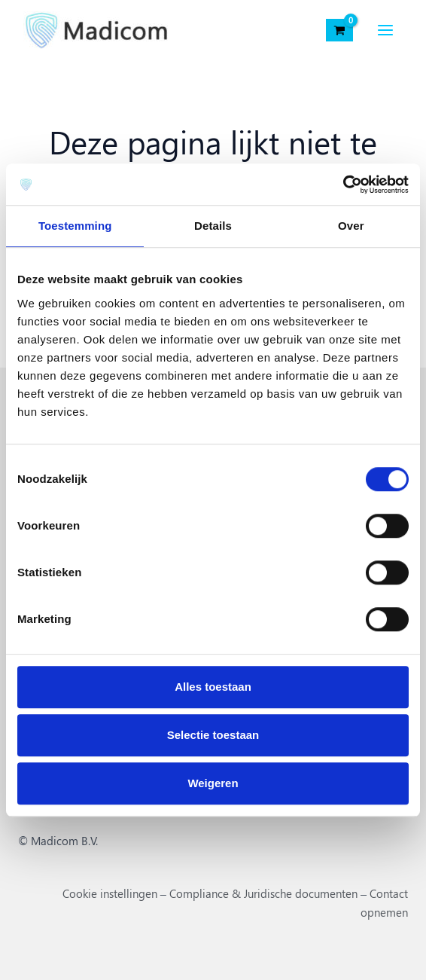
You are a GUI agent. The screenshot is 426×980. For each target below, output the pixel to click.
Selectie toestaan (213, 735)
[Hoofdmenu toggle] (385, 30)
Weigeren (213, 783)
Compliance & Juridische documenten (263, 893)
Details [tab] (213, 226)
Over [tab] (351, 226)
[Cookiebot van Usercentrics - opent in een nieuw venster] (343, 185)
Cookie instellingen (110, 893)
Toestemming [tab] (75, 226)
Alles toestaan (213, 687)
